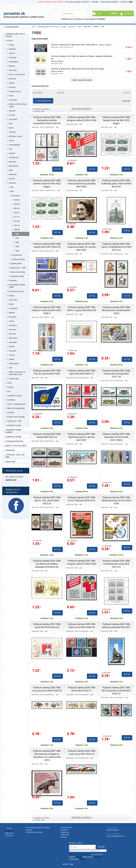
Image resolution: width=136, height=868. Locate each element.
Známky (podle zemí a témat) (15, 35)
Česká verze (127, 2)
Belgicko (12, 66)
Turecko (12, 355)
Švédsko (12, 347)
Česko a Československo (16, 404)
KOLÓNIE (11, 413)
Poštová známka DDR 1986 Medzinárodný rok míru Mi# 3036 (116, 500)
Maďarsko (12, 162)
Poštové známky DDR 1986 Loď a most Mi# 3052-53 (82, 752)
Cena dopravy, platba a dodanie (77, 2)
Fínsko (11, 96)
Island (11, 128)
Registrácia (65, 832)
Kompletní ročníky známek (13, 431)
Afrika (9, 383)
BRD (12, 187)
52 (39, 111)
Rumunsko (13, 317)
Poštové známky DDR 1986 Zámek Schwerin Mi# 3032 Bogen (47, 183)
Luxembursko (14, 157)
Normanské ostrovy (16, 291)
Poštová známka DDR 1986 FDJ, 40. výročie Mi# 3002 (47, 372)
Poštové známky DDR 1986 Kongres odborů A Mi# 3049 (82, 562)
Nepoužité (16, 196)
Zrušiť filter (126, 101)
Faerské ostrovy (15, 91)
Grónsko (12, 115)
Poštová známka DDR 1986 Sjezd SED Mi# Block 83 (47, 626)
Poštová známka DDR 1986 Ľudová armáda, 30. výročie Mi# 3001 (82, 247)
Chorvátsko (13, 119)
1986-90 (17, 230)
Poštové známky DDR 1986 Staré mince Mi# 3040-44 (74, 45)
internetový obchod (83, 854)
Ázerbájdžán (14, 62)
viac (57, 127)
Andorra (12, 53)
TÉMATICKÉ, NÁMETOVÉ (16, 408)
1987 (17, 238)
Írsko (11, 124)
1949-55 (17, 200)
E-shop (72, 854)
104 (42, 111)
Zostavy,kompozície (14, 441)
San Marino (13, 325)
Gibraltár (12, 111)
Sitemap (64, 837)
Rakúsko (12, 313)
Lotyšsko (12, 153)
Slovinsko (12, 334)
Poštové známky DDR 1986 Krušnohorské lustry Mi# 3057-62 (116, 564)
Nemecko (12, 183)
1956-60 (17, 204)
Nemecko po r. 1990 (18, 268)
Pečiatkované (17, 255)
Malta (11, 170)
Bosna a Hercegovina (17, 74)
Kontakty (95, 2)
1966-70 (17, 213)
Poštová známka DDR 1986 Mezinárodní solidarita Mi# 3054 (116, 310)
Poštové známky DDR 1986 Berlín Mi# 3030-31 (82, 689)
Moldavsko (13, 174)
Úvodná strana (12, 27)
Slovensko (13, 330)
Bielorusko (13, 70)
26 (37, 111)
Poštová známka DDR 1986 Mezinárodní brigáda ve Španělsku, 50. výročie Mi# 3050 (47, 755)
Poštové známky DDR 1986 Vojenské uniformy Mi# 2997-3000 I (116, 437)
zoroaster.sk (14, 13)
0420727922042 (113, 830)
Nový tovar (10, 462)
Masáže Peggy (68, 864)
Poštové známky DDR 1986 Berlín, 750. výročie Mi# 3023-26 (47, 500)
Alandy (11, 45)
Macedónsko (14, 166)
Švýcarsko (13, 351)
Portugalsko (13, 308)
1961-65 (17, 208)
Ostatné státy (14, 379)
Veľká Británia (14, 364)
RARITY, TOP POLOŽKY (16, 446)
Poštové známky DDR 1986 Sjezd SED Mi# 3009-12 (82, 372)
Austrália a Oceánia (14, 396)
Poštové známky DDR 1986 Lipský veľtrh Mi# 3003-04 (47, 245)
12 (34, 111)
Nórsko (12, 296)
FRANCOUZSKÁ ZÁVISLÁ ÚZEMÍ (18, 105)
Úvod (33, 27)
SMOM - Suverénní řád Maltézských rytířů (17, 373)
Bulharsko (13, 79)
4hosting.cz (98, 857)
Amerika (10, 387)
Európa (10, 41)
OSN (10, 368)
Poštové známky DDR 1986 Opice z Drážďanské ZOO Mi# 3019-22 (116, 247)
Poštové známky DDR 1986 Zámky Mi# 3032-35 (47, 435)
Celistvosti (10, 450)
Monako (12, 179)
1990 (17, 251)
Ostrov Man (13, 300)
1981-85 (17, 225)
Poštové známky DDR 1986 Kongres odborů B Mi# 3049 (82, 119)
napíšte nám (11, 480)
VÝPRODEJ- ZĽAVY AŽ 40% (15, 456)
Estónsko (12, 87)
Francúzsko (13, 100)
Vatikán (11, 359)
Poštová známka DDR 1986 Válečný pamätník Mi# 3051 (116, 626)
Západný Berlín (16, 264)
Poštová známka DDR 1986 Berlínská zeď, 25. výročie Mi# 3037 (82, 437)
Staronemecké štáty (18, 272)
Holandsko (13, 281)
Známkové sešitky (13, 437)
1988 (17, 242)
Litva (10, 149)
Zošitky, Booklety (18, 259)
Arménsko (13, 57)
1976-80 (17, 221)
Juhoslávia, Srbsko (16, 136)
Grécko (11, 321)
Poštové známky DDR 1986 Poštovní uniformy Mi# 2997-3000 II (47, 310)
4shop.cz (83, 859)
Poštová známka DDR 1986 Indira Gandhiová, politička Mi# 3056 (82, 183)
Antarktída (11, 400)
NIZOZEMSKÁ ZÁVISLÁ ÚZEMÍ (17, 286)
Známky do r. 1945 (14, 421)
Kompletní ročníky (17, 276)
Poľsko (11, 304)
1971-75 (17, 217)
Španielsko (13, 342)
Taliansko (12, 132)
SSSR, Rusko (13, 338)
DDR (12, 191)
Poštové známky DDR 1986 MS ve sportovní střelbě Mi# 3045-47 (116, 691)
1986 (17, 234)
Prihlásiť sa (65, 830)
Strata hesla (65, 835)
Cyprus (11, 140)
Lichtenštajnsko (15, 145)
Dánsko (12, 83)
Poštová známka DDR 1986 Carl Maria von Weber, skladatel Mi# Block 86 (47, 564)
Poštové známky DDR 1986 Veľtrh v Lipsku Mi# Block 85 (82, 309)
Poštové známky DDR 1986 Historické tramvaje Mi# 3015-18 (116, 374)
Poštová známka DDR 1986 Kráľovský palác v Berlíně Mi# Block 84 (116, 183)
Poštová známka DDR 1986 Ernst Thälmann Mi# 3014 (82, 499)
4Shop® (79, 857)
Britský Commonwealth (16, 417)
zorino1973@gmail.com (115, 836)
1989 (17, 247)
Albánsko (12, 49)
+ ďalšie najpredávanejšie (82, 80)
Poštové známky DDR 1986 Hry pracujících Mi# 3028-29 (47, 689)
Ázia (9, 391)
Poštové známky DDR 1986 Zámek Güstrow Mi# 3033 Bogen (78, 69)
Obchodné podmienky (109, 2)
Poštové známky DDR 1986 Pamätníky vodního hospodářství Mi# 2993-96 (47, 120)
